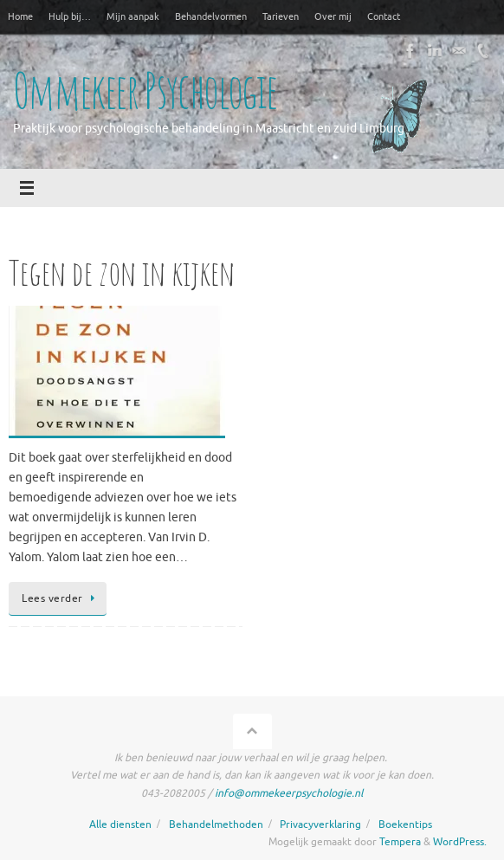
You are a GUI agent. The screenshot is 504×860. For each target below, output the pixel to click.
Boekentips (405, 824)
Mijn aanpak (133, 16)
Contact (384, 16)
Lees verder (61, 598)
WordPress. (460, 842)
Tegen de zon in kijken (122, 272)
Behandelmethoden (216, 824)
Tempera (400, 842)
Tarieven (281, 16)
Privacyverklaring (320, 824)
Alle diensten (120, 824)
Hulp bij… (70, 16)
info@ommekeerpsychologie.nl (289, 793)
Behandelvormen (211, 16)
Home (20, 16)
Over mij (333, 16)
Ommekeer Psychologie (145, 91)
